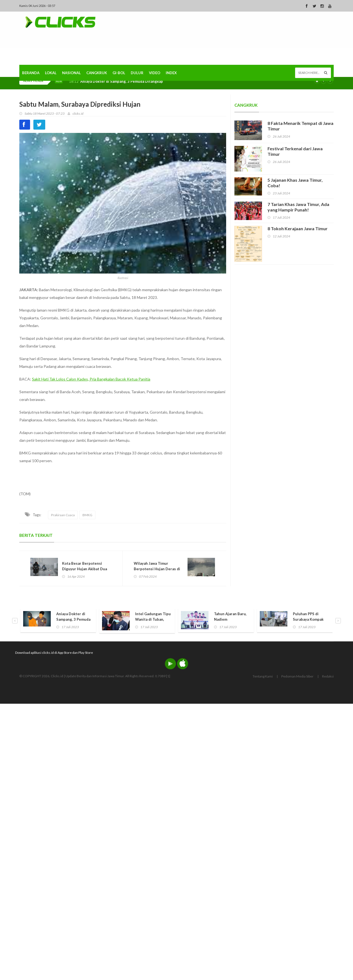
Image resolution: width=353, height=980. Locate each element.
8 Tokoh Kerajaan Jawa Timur (298, 228)
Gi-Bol (119, 73)
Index (171, 73)
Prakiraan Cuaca (63, 515)
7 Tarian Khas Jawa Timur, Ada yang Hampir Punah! (298, 207)
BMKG (87, 515)
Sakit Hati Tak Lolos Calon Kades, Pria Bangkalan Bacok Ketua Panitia (91, 379)
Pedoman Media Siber (297, 676)
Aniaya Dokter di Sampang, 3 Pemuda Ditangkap (122, 81)
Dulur (137, 73)
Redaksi (328, 676)
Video (155, 73)
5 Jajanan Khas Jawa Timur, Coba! (295, 183)
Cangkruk (97, 73)
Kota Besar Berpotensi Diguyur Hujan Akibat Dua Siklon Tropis (85, 569)
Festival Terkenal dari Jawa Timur (295, 151)
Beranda (31, 73)
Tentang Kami (263, 676)
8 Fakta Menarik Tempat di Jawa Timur (300, 126)
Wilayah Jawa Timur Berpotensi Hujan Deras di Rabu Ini (157, 569)
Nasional (71, 73)
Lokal (51, 73)
